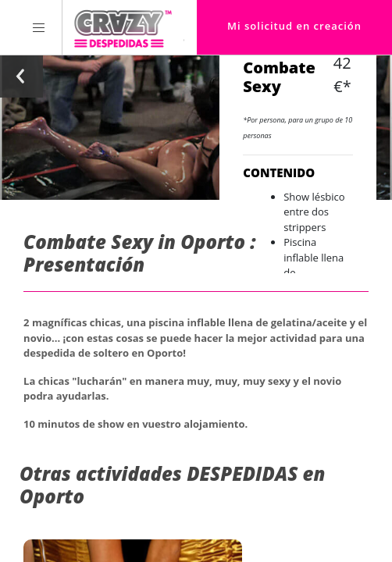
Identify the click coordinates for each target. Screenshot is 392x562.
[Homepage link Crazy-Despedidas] (123, 27)
